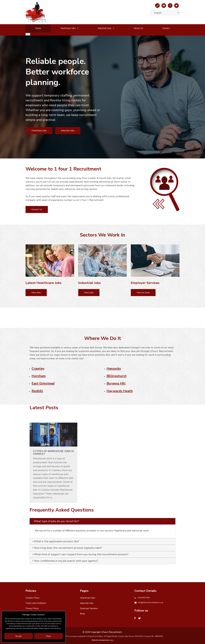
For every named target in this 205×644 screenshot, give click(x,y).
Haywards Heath (120, 391)
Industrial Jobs (106, 28)
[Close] (28, 34)
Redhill (37, 391)
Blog (82, 614)
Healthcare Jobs (70, 28)
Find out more (143, 293)
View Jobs (36, 293)
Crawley (38, 368)
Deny (49, 636)
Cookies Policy (32, 598)
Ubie (112, 640)
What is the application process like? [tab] (55, 541)
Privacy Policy (32, 608)
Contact (166, 28)
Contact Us (37, 209)
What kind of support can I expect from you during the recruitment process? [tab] (80, 554)
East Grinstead (43, 383)
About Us (138, 28)
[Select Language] (165, 13)
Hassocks (114, 368)
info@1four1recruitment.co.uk (151, 603)
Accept (18, 636)
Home (38, 28)
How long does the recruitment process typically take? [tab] (67, 548)
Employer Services (89, 608)
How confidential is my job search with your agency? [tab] (65, 561)
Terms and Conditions (36, 603)
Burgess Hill (116, 383)
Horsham (39, 376)
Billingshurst (117, 376)
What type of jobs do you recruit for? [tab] (55, 521)
